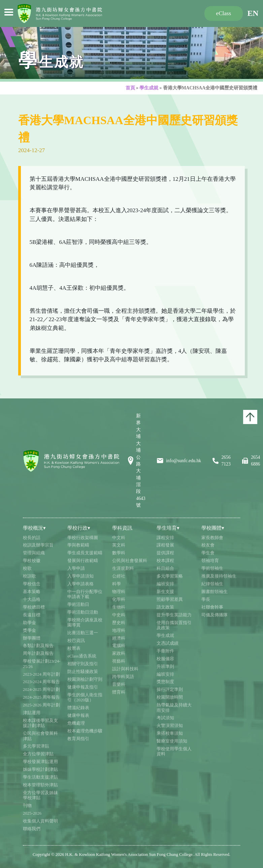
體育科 (119, 692)
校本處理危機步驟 (85, 731)
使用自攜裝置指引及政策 (174, 625)
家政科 (119, 653)
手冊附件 (165, 651)
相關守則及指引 (83, 664)
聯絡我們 (32, 829)
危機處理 (76, 723)
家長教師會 (212, 538)
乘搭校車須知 (170, 733)
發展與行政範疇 (83, 561)
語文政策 (165, 607)
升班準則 (165, 667)
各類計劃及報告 (38, 646)
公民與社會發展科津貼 (40, 736)
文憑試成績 (168, 643)
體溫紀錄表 (78, 708)
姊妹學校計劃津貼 (40, 769)
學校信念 (32, 584)
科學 (117, 584)
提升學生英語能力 (174, 615)
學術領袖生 (212, 568)
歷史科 (119, 623)
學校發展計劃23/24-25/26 (42, 664)
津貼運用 (32, 713)
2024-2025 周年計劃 (41, 690)
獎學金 (29, 631)
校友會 (208, 545)
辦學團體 (32, 638)
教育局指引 (78, 739)
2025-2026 (32, 813)
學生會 (208, 553)
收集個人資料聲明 (40, 821)
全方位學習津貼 (38, 754)
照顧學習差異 (170, 599)
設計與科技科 (125, 669)
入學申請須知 (80, 576)
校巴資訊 (76, 641)
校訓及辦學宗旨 (38, 545)
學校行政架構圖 (83, 538)
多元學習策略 (170, 576)
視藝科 (119, 661)
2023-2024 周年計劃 (41, 674)
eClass (224, 13)
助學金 (29, 623)
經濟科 (119, 638)
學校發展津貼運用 (40, 762)
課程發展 (165, 545)
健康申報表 (78, 716)
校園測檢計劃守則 (85, 679)
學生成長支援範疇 (85, 553)
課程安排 (165, 538)
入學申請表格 (80, 584)
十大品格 (32, 599)
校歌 (27, 568)
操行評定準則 (170, 690)
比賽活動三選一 (83, 633)
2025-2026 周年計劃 (41, 705)
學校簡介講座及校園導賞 (85, 623)
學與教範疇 (78, 545)
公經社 (119, 576)
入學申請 (76, 568)
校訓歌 (29, 576)
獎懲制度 (165, 682)
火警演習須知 (170, 726)
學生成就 (149, 88)
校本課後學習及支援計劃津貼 (40, 723)
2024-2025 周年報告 (41, 697)
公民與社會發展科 (130, 561)
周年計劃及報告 (38, 653)
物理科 (119, 592)
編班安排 (165, 584)
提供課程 (165, 553)
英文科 (119, 545)
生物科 (119, 607)
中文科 (119, 538)
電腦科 (119, 646)
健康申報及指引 (83, 687)
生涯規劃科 (123, 568)
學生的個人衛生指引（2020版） (85, 697)
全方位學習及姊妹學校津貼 (40, 795)
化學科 (119, 599)
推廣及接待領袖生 (219, 576)
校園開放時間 (170, 697)
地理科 (119, 631)
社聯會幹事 (212, 607)
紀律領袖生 (212, 584)
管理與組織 (34, 553)
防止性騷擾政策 (83, 672)
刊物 (27, 806)
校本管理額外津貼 (40, 785)
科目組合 (165, 568)
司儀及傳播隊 (215, 615)
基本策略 (32, 592)
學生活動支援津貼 (40, 777)
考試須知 (165, 718)
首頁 (130, 88)
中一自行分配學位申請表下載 (85, 594)
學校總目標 (34, 607)
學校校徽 (32, 561)
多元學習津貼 (36, 746)
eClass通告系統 (82, 656)
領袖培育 (210, 561)
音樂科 (119, 684)
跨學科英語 (123, 677)
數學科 (119, 553)
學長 (206, 599)
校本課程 (165, 561)
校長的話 (32, 538)
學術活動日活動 (83, 612)
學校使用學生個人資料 (174, 751)
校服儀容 (165, 659)
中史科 (119, 615)
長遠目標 (32, 615)
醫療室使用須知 (172, 741)
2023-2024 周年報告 (41, 682)
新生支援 (165, 592)
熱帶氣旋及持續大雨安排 (174, 708)
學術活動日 (78, 605)
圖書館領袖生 (215, 592)
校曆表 (74, 648)
